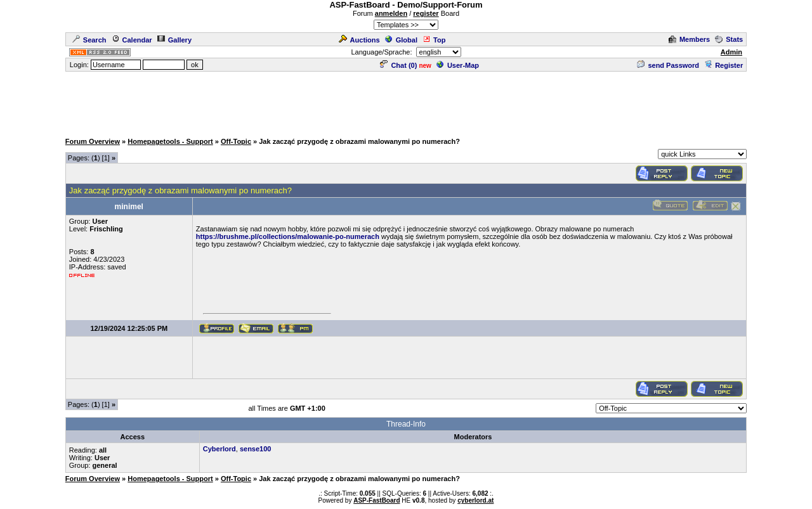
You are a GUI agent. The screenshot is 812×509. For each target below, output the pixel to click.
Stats (729, 39)
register (426, 13)
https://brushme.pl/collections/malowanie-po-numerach (288, 236)
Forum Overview (93, 141)
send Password (668, 65)
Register (724, 65)
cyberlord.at (475, 500)
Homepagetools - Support (170, 141)
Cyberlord (219, 449)
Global (401, 40)
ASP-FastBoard (377, 500)
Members (689, 39)
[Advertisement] (406, 101)
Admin (731, 52)
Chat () (398, 65)
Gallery (174, 40)
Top (434, 40)
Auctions (359, 40)
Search (89, 40)
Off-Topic (236, 141)
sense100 (256, 449)
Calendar (132, 40)
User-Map (458, 65)
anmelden (391, 13)
